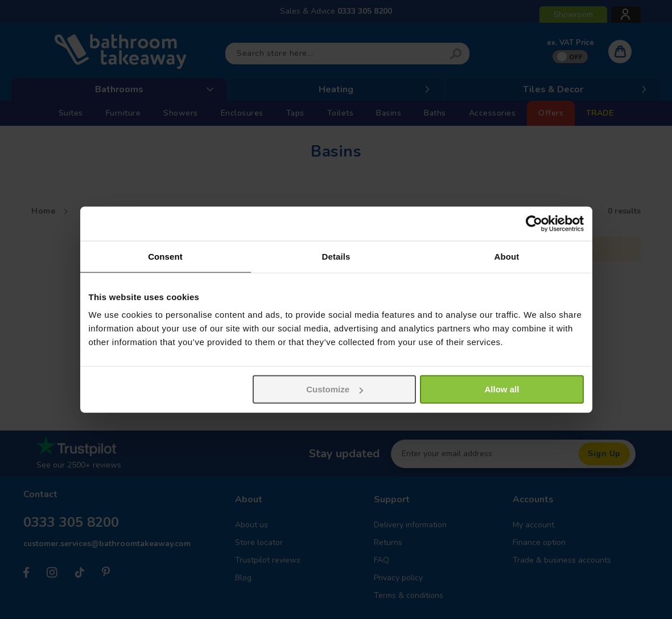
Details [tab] (336, 256)
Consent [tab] (165, 256)
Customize (335, 389)
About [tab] (507, 256)
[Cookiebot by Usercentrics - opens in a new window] (534, 223)
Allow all (502, 389)
